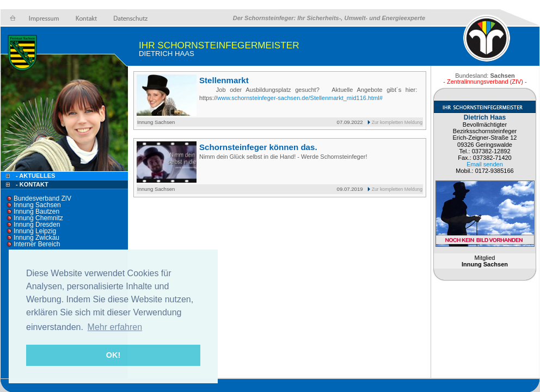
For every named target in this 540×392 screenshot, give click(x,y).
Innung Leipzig (35, 231)
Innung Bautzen (36, 211)
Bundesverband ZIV (42, 198)
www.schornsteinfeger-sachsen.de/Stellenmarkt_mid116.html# (300, 98)
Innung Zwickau (36, 238)
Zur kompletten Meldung (397, 122)
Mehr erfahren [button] (115, 327)
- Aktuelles (35, 176)
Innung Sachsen (37, 205)
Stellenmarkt (224, 80)
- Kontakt (31, 184)
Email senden (485, 164)
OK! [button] (113, 355)
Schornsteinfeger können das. (258, 147)
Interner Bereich (37, 244)
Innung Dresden (37, 225)
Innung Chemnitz (38, 218)
